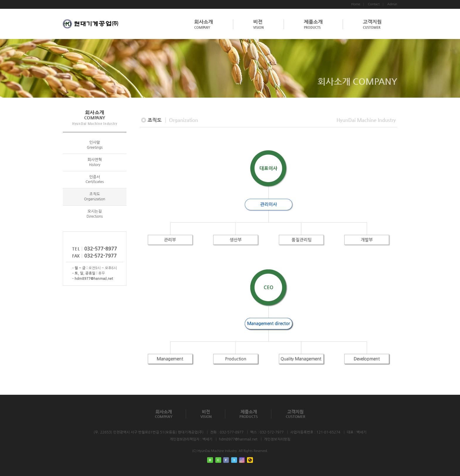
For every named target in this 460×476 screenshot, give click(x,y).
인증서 (95, 179)
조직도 (95, 197)
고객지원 (372, 24)
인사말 (95, 145)
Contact (374, 4)
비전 (258, 24)
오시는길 (95, 214)
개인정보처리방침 (277, 439)
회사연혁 (95, 162)
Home (356, 4)
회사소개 (204, 24)
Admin (392, 4)
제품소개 (313, 24)
